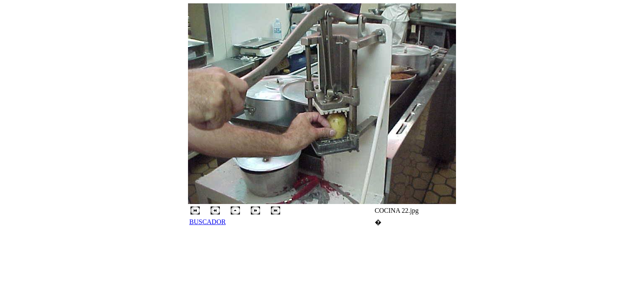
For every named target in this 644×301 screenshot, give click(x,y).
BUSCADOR (207, 222)
